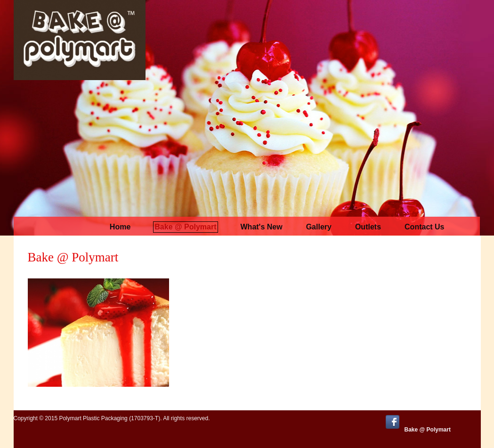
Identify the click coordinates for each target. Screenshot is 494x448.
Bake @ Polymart (185, 227)
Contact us (424, 227)
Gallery (319, 227)
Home (120, 227)
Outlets (368, 227)
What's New (262, 227)
